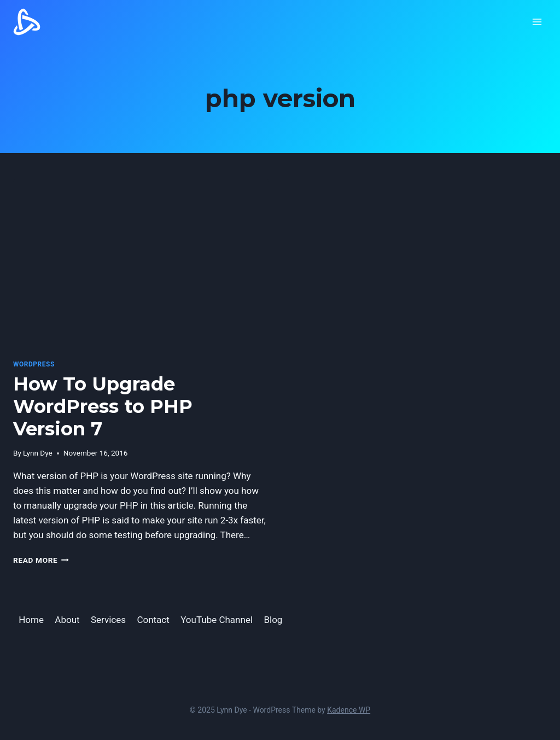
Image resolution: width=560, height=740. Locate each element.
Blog (273, 620)
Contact (153, 620)
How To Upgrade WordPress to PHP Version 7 (103, 406)
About (67, 620)
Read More (41, 560)
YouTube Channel (217, 620)
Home (31, 620)
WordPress (34, 364)
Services (108, 620)
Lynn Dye (38, 453)
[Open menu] (537, 22)
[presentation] (141, 265)
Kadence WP (349, 710)
